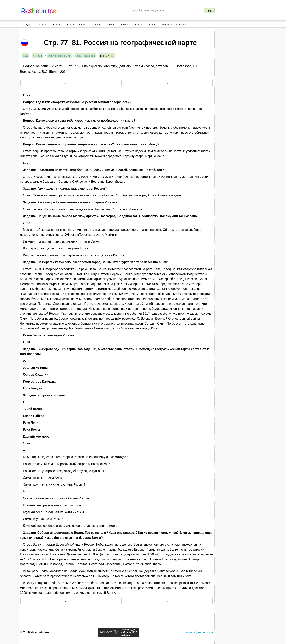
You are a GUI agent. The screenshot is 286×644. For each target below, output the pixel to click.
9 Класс (154, 25)
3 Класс (70, 25)
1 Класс (42, 25)
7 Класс (126, 25)
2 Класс (56, 25)
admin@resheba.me (200, 632)
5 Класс (98, 25)
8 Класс (140, 25)
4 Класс (84, 25)
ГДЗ (28, 25)
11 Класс (181, 25)
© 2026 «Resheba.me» (36, 632)
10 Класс (167, 25)
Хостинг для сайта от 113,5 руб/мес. (129, 632)
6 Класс (112, 25)
